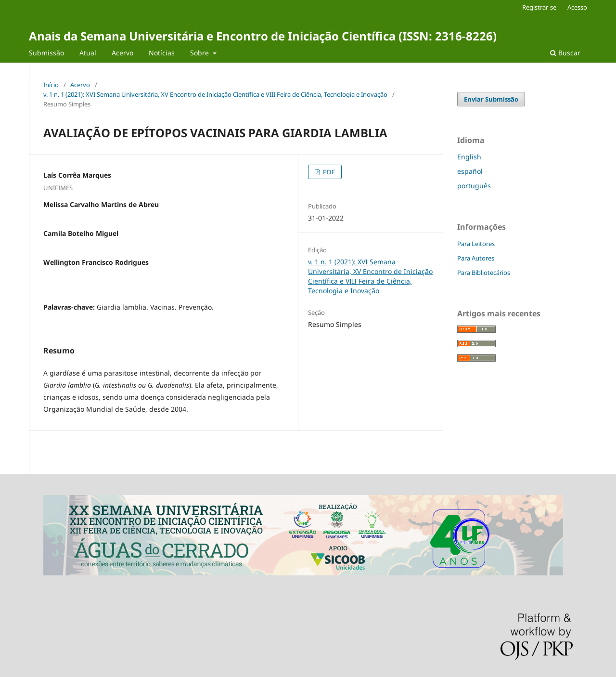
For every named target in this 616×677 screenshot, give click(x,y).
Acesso (577, 7)
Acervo (122, 53)
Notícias (162, 53)
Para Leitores (476, 244)
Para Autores (476, 258)
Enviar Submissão (491, 99)
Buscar (565, 53)
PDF (328, 172)
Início (51, 85)
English (469, 157)
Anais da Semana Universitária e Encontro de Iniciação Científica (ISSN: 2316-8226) (263, 36)
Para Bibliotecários (484, 273)
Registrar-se (539, 7)
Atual (88, 53)
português (474, 186)
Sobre (200, 53)
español (470, 171)
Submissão (46, 53)
